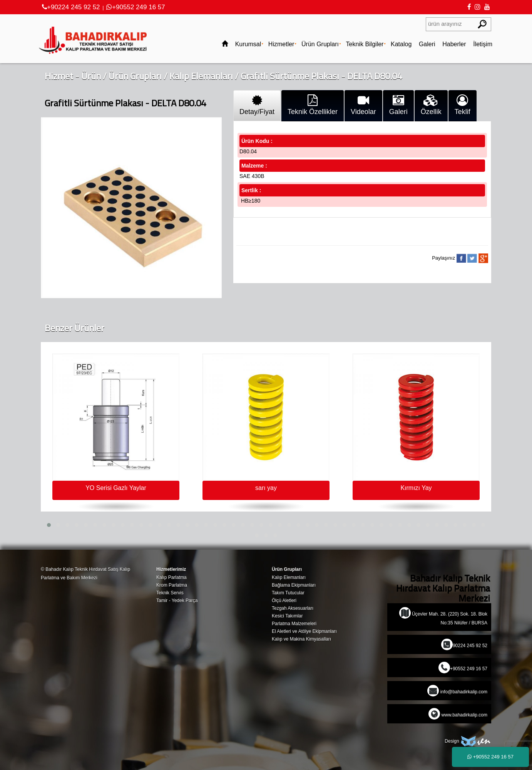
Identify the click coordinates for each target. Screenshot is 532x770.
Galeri (427, 44)
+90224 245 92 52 (71, 7)
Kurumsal (248, 44)
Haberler (454, 44)
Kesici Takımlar (287, 616)
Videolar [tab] (363, 105)
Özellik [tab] (431, 105)
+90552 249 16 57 (136, 7)
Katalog (401, 44)
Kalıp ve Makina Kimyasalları (301, 639)
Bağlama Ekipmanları (294, 585)
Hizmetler (281, 44)
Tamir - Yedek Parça (177, 601)
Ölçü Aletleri (284, 601)
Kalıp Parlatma (171, 577)
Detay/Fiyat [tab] (257, 105)
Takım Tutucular (288, 593)
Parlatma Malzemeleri (294, 624)
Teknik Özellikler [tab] (313, 105)
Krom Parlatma (172, 585)
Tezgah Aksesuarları (293, 608)
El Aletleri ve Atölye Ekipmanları (304, 631)
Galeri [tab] (398, 105)
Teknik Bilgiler (365, 44)
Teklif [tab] (463, 105)
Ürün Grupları (320, 44)
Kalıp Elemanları (201, 76)
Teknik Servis (170, 593)
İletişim (483, 44)
